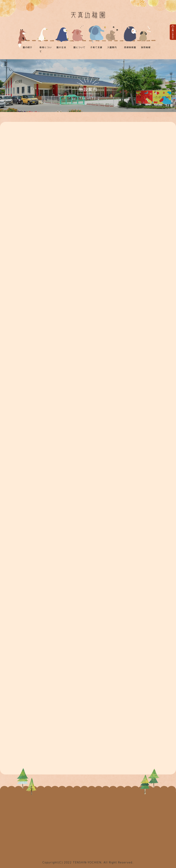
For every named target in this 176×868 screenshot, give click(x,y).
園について (79, 47)
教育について (46, 49)
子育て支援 (96, 47)
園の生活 (61, 47)
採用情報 (146, 47)
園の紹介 (28, 47)
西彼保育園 (130, 47)
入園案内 (112, 47)
